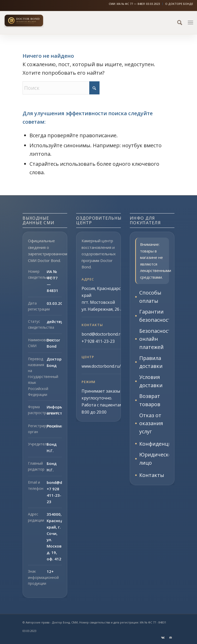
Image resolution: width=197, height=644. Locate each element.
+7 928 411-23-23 (54, 495)
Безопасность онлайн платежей (154, 339)
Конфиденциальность (154, 445)
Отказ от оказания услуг (151, 425)
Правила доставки (151, 363)
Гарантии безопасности (154, 316)
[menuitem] (134, 4)
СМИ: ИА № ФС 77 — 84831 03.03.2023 (134, 4)
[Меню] (190, 23)
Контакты (152, 477)
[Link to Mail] (171, 638)
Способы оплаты (150, 297)
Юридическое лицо (154, 460)
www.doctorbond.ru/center (107, 366)
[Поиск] (177, 23)
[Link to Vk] (163, 638)
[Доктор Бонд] (32, 21)
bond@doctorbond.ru (102, 334)
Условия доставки (151, 382)
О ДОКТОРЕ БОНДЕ (179, 4)
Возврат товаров (150, 401)
